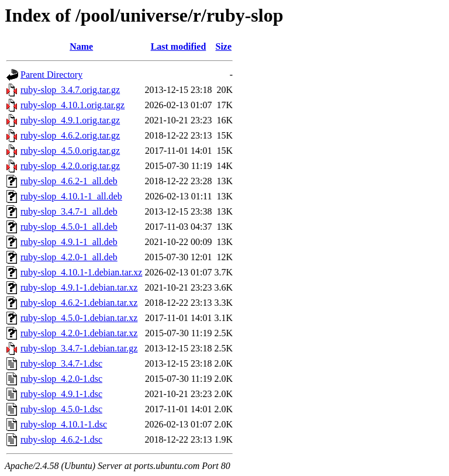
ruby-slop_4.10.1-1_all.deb (71, 196)
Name (81, 46)
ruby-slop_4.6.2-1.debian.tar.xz (79, 303)
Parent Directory (51, 75)
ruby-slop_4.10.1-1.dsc (64, 424)
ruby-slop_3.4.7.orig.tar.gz (70, 90)
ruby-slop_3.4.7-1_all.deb (69, 211)
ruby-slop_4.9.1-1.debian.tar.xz (79, 287)
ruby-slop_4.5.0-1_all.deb (69, 227)
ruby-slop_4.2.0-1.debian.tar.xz (79, 333)
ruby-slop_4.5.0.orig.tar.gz (70, 151)
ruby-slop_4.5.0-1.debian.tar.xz (79, 318)
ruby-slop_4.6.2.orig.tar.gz (70, 135)
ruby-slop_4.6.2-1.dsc (61, 439)
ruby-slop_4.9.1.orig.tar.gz (70, 120)
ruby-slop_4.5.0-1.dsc (61, 409)
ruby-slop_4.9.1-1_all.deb (69, 242)
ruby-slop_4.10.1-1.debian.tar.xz (81, 272)
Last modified (179, 46)
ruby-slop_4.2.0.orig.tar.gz (70, 166)
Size (224, 46)
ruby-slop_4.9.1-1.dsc (61, 394)
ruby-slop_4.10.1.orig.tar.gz (72, 105)
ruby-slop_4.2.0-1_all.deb (69, 257)
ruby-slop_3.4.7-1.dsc (61, 363)
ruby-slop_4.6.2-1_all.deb (69, 181)
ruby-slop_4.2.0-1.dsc (61, 379)
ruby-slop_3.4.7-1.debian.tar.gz (79, 348)
